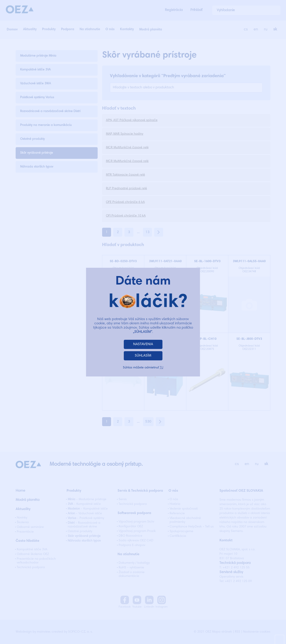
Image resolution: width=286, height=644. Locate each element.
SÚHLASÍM (143, 356)
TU (162, 368)
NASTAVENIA (143, 344)
